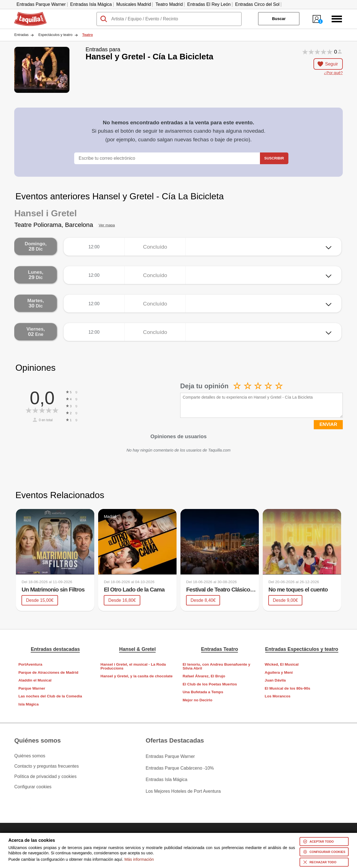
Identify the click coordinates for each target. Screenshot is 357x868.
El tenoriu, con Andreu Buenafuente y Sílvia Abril (217, 666)
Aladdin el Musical (35, 680)
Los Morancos (278, 696)
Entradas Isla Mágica (91, 4)
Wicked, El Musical (282, 664)
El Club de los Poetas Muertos (210, 684)
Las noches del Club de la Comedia (50, 696)
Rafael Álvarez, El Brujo (204, 676)
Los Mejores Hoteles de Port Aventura (183, 787)
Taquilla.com (27, 14)
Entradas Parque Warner (41, 4)
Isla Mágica (29, 704)
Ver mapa (107, 225)
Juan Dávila (275, 680)
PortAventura (30, 664)
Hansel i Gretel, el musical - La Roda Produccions (133, 666)
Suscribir (274, 158)
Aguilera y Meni (279, 672)
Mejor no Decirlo (198, 700)
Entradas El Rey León (209, 4)
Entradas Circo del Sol (257, 4)
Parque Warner (32, 688)
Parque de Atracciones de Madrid (48, 672)
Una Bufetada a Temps (203, 692)
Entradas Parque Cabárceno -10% (180, 766)
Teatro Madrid (169, 4)
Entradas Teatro (220, 649)
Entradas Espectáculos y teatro (302, 649)
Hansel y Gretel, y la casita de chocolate (136, 676)
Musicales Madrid (134, 4)
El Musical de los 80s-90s (287, 688)
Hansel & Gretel (137, 649)
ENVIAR (328, 424)
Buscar (279, 19)
